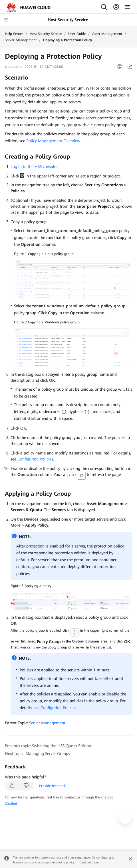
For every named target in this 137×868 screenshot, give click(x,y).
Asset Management (107, 34)
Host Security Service (46, 34)
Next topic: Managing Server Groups (37, 754)
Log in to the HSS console (33, 167)
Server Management (21, 40)
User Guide (77, 34)
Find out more (89, 862)
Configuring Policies (35, 459)
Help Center (14, 34)
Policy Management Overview (53, 141)
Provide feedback (52, 786)
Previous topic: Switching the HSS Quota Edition (48, 746)
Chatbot (11, 804)
